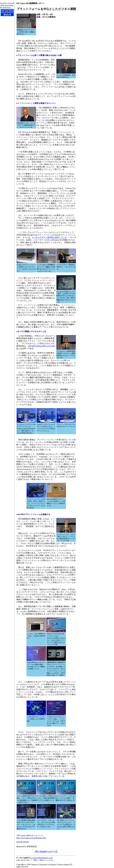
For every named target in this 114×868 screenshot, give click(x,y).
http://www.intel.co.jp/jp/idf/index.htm (31, 838)
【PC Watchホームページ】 (46, 852)
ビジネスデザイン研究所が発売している (49, 237)
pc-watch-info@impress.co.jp (41, 858)
